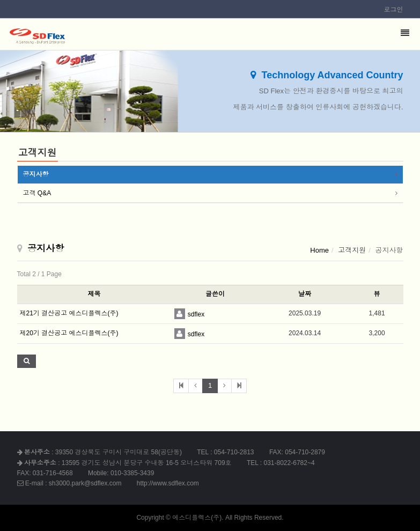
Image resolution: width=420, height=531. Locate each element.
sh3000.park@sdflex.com (85, 483)
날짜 (305, 294)
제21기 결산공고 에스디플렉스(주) (69, 313)
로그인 (394, 10)
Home (319, 250)
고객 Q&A (37, 193)
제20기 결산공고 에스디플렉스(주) (69, 333)
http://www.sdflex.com (168, 483)
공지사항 (36, 174)
